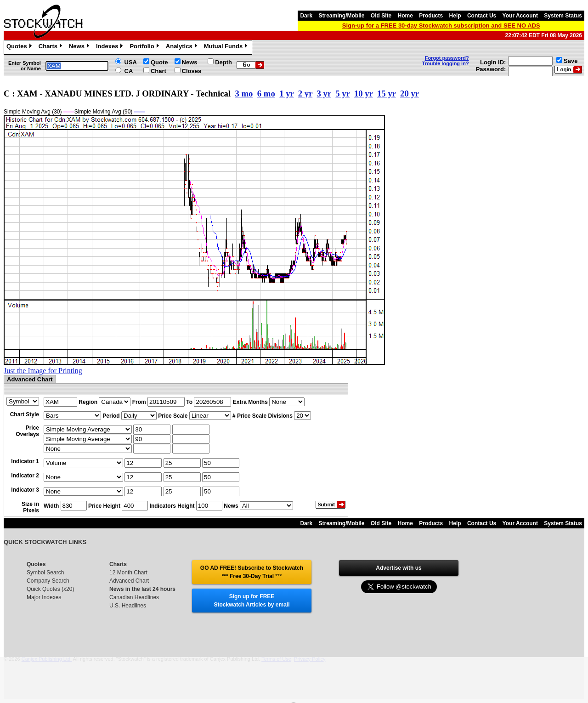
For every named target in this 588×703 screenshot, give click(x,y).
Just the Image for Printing (43, 371)
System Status (563, 16)
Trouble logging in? (446, 63)
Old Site (381, 16)
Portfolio (145, 47)
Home (405, 16)
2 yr (305, 94)
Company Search (48, 581)
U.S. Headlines (128, 606)
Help (455, 16)
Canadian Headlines (134, 597)
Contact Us (482, 16)
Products (431, 16)
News (80, 47)
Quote (159, 62)
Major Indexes (44, 597)
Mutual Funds (227, 47)
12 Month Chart (128, 573)
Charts (51, 47)
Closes (192, 71)
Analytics (183, 47)
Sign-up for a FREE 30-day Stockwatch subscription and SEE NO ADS (441, 26)
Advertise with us (399, 568)
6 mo (266, 94)
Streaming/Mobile (341, 16)
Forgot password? (447, 58)
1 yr (286, 94)
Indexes (110, 47)
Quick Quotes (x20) (50, 589)
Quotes (20, 47)
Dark (306, 16)
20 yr (410, 94)
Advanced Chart (129, 581)
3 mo (244, 94)
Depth (223, 62)
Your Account (520, 16)
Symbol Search (45, 573)
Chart (158, 71)
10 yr (364, 94)
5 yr (342, 94)
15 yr (387, 94)
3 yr (324, 94)
